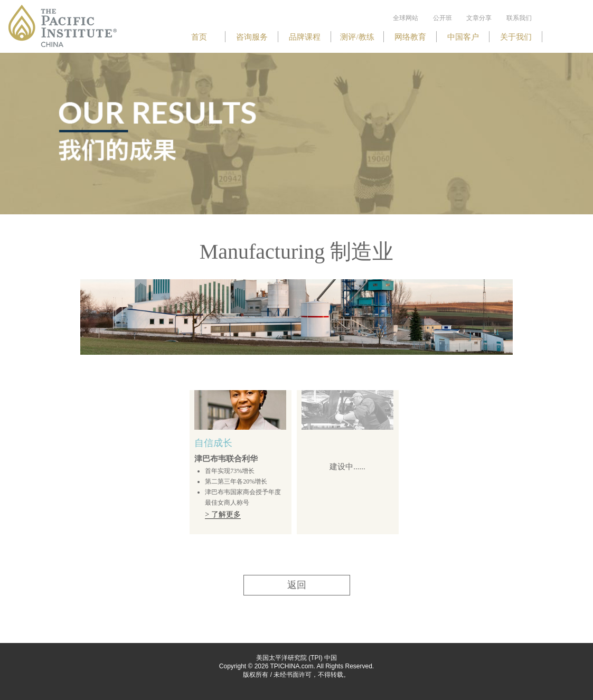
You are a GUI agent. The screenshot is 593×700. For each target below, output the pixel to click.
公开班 (443, 18)
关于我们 (516, 37)
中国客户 (463, 37)
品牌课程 (305, 37)
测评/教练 (357, 37)
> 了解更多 (223, 514)
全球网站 (406, 18)
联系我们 (519, 18)
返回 (297, 585)
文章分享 (479, 18)
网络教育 (410, 37)
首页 (199, 37)
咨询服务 (252, 37)
